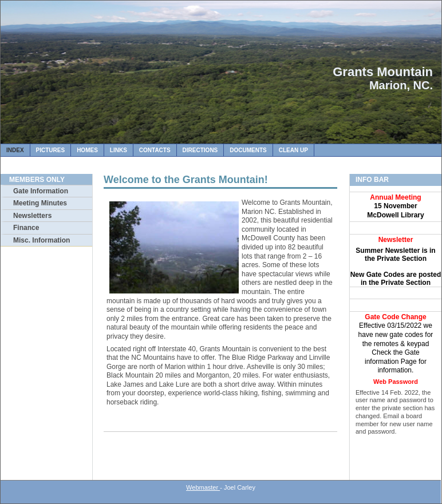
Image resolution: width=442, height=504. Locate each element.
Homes (87, 150)
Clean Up (293, 150)
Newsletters (32, 216)
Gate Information (41, 191)
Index (15, 150)
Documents (248, 150)
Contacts (155, 150)
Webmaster (203, 487)
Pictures (51, 150)
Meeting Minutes (40, 203)
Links (119, 150)
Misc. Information (42, 240)
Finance (26, 228)
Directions (200, 150)
